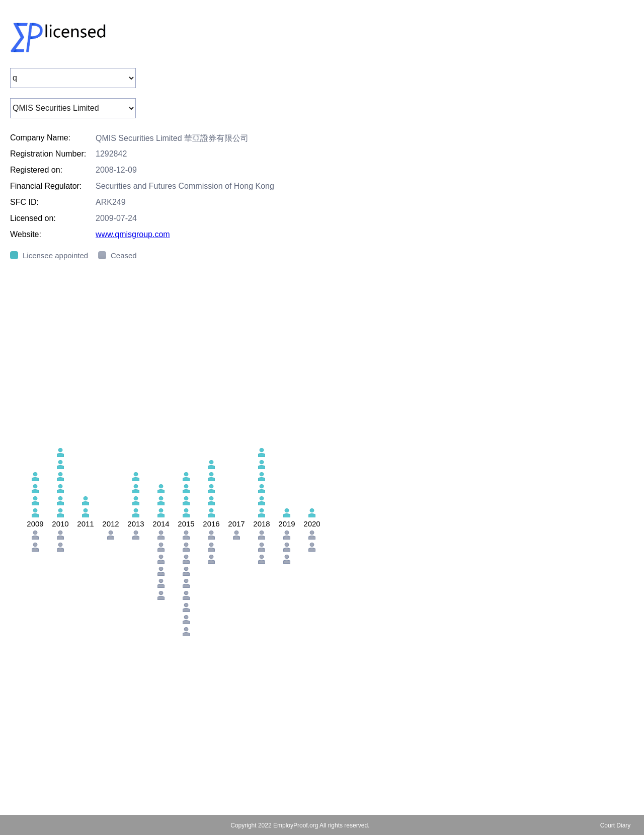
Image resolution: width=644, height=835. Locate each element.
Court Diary (616, 825)
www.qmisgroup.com (133, 234)
